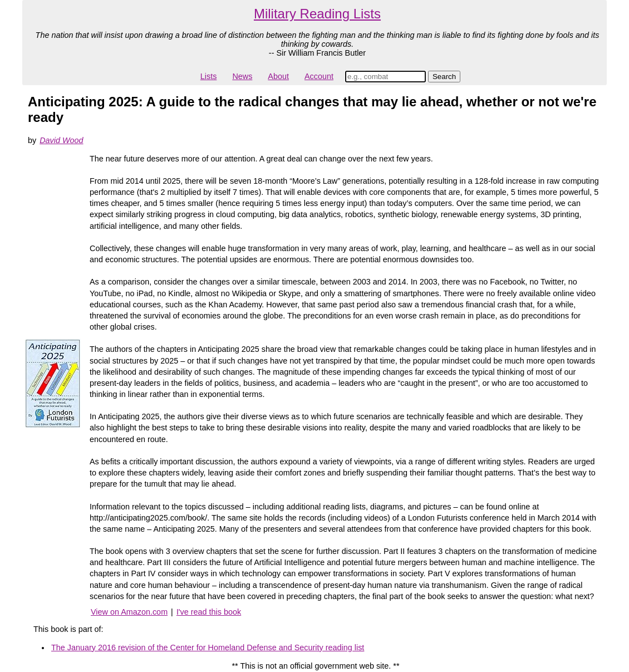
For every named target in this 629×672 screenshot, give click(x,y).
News (242, 76)
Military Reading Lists (317, 14)
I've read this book (209, 612)
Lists (209, 76)
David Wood (61, 140)
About (278, 76)
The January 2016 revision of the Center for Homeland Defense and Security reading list (208, 648)
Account (319, 76)
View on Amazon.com (129, 612)
